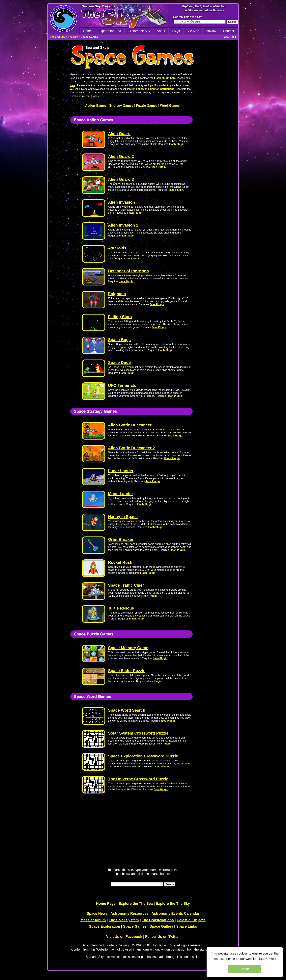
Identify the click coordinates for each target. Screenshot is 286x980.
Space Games (135, 926)
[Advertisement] (217, 166)
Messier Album (93, 920)
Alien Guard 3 (121, 179)
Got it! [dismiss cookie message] (245, 969)
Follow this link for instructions (155, 89)
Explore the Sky (139, 31)
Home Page (106, 904)
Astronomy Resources (129, 914)
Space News (97, 914)
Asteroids (117, 248)
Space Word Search (127, 710)
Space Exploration (105, 926)
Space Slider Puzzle (127, 671)
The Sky (73, 37)
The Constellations (158, 920)
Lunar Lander (121, 471)
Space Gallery (161, 926)
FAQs (176, 31)
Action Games (96, 106)
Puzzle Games (147, 106)
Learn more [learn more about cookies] (268, 959)
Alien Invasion (122, 202)
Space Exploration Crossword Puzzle (143, 756)
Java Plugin (133, 258)
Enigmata (117, 294)
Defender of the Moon (129, 271)
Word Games (170, 106)
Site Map (193, 31)
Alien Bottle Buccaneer (130, 425)
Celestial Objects (191, 920)
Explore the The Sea (136, 904)
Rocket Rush (120, 562)
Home (87, 31)
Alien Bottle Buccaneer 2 (131, 448)
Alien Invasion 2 (123, 225)
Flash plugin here (165, 78)
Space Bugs (119, 340)
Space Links (187, 926)
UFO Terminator (123, 385)
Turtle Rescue (121, 608)
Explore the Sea (110, 31)
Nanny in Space (123, 517)
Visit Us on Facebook (124, 937)
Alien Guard (119, 134)
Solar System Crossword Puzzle (138, 733)
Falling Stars (120, 317)
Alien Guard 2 (121, 156)
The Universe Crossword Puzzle (138, 779)
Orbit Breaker (121, 539)
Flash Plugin (177, 144)
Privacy (211, 31)
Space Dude (119, 362)
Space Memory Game (128, 648)
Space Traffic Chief (126, 585)
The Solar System (124, 920)
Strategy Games (121, 106)
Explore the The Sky (173, 904)
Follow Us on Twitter (163, 937)
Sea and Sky (57, 37)
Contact (229, 31)
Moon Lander (121, 494)
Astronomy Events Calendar (175, 914)
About (161, 31)
